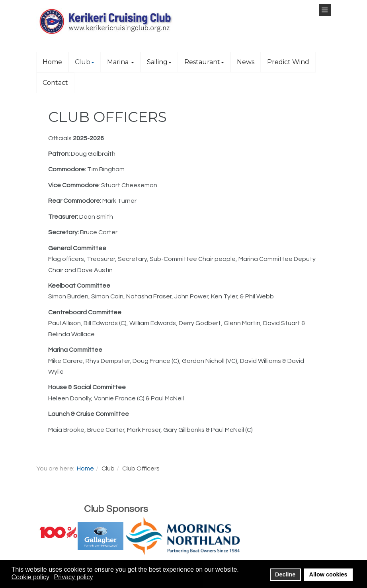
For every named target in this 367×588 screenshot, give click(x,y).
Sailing (159, 62)
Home (52, 62)
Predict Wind (288, 62)
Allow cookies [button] (328, 574)
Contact (55, 83)
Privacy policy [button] (74, 577)
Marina (121, 62)
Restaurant (204, 62)
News (246, 62)
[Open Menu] (325, 10)
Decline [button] (285, 574)
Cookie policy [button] (30, 577)
